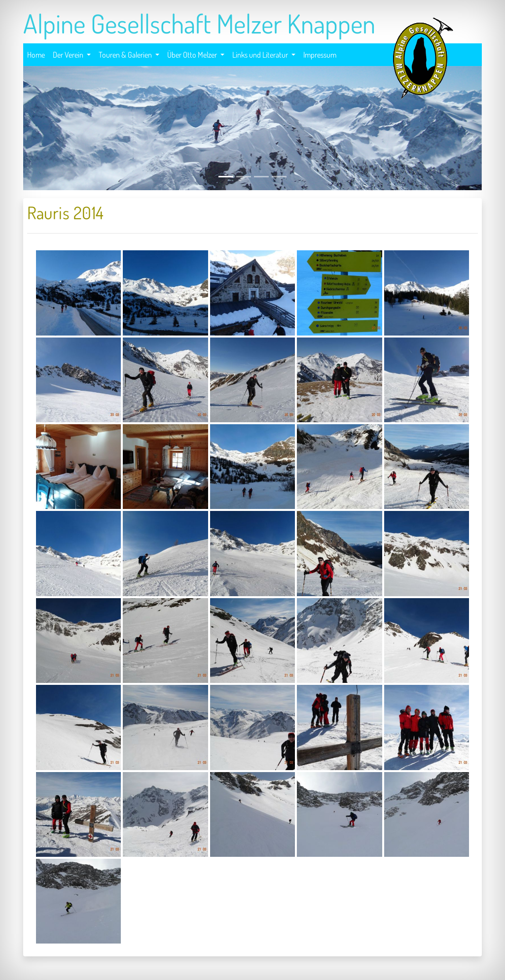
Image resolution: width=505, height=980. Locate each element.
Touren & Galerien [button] (126, 55)
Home (36, 53)
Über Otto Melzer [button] (193, 55)
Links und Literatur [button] (261, 55)
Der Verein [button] (69, 55)
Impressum (320, 53)
